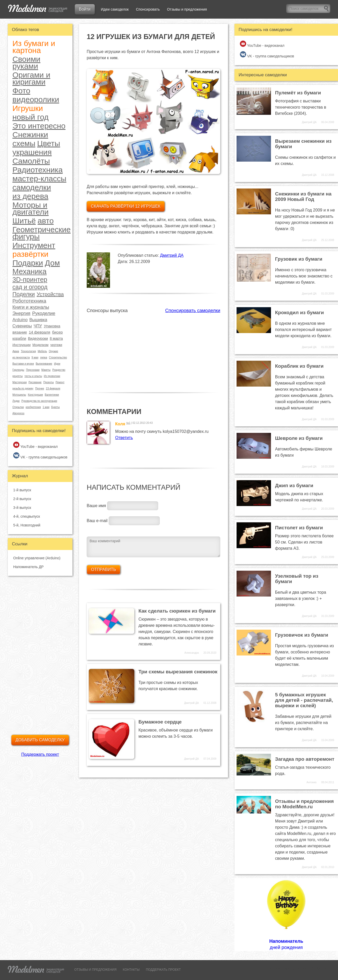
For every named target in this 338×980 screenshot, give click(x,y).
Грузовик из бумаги (299, 259)
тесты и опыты (33, 376)
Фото (21, 91)
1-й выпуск (22, 490)
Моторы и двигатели (31, 208)
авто (46, 221)
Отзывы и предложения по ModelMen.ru (304, 804)
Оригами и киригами (31, 78)
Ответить (124, 438)
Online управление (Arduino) (37, 558)
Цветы (49, 143)
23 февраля (53, 389)
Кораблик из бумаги (299, 366)
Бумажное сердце (160, 722)
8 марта (56, 338)
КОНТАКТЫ (131, 970)
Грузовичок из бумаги (302, 635)
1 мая (46, 407)
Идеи (57, 364)
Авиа (16, 351)
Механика (30, 272)
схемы (24, 143)
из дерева (30, 196)
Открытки (18, 407)
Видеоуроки (38, 338)
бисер (57, 332)
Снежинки (30, 135)
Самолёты (31, 161)
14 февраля (39, 332)
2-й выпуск (22, 499)
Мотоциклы (19, 395)
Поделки (24, 294)
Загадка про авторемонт (305, 759)
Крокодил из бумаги (300, 312)
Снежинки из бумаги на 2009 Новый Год (303, 197)
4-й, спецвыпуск (27, 516)
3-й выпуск (22, 508)
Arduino (20, 320)
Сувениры (22, 326)
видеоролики (36, 99)
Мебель (42, 351)
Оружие (53, 351)
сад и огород (30, 287)
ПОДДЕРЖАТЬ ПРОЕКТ (163, 970)
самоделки (32, 187)
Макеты (46, 370)
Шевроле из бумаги (299, 438)
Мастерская (20, 382)
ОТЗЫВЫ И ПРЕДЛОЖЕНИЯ (95, 970)
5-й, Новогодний (27, 525)
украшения (32, 152)
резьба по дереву (23, 389)
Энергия (21, 313)
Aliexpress (18, 413)
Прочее (40, 389)
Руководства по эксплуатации (39, 401)
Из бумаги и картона (34, 47)
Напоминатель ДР (28, 567)
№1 (128, 423)
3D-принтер (30, 280)
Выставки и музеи (23, 364)
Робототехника (29, 301)
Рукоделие (44, 313)
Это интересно (39, 126)
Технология (28, 351)
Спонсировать (148, 9)
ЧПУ (38, 326)
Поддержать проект (40, 754)
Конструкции (35, 395)
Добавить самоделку (40, 740)
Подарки (28, 263)
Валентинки (52, 395)
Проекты (49, 382)
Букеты (56, 407)
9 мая (35, 357)
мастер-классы (39, 179)
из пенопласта (21, 357)
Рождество (59, 370)
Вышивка (38, 320)
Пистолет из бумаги (299, 528)
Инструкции (21, 345)
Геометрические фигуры (42, 233)
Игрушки (28, 108)
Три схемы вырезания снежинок (178, 672)
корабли (19, 338)
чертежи (56, 345)
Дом (52, 263)
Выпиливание (44, 364)
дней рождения (286, 914)
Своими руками (26, 63)
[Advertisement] (153, 350)
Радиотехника (38, 170)
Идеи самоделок (115, 9)
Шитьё (24, 221)
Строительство (58, 357)
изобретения (33, 407)
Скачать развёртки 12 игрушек (126, 206)
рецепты (17, 376)
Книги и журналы (31, 307)
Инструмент (34, 245)
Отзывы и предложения (187, 9)
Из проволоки (52, 376)
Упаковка (52, 326)
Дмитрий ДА (172, 255)
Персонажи (33, 370)
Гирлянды (18, 370)
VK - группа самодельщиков (40, 456)
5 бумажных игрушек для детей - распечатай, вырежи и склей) (304, 700)
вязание (20, 332)
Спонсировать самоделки (193, 311)
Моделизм (40, 345)
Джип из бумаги (294, 485)
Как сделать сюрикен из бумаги (177, 611)
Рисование (35, 382)
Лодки (16, 401)
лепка (44, 357)
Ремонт (60, 382)
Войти (85, 9)
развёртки (30, 254)
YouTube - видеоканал (35, 445)
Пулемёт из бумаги (298, 93)
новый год (31, 117)
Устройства (50, 294)
